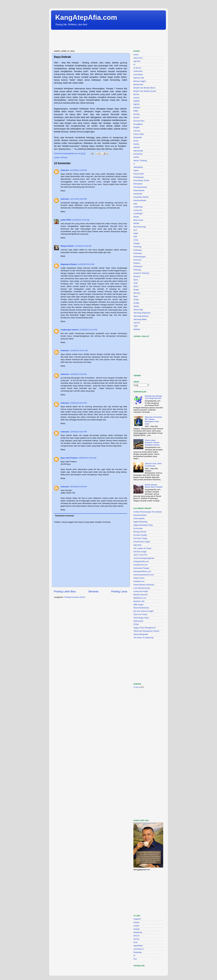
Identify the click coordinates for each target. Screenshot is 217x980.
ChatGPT (137, 919)
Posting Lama (119, 591)
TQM (135, 326)
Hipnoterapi (138, 151)
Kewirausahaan (140, 200)
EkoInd (136, 117)
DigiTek (136, 104)
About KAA (138, 58)
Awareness (138, 71)
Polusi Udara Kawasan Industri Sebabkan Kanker (152, 442)
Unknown (65, 170)
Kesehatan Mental (141, 197)
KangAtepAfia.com (86, 17)
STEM (136, 300)
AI (134, 65)
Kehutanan (138, 184)
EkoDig (136, 114)
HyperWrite (138, 946)
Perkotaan (138, 253)
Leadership (138, 207)
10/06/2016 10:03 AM (87, 458)
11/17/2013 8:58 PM (78, 199)
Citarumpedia (139, 518)
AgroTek (137, 61)
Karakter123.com (141, 565)
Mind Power (138, 220)
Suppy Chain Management (144, 628)
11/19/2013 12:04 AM (80, 220)
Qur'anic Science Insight (143, 611)
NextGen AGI (139, 601)
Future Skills (139, 134)
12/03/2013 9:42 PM (78, 432)
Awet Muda (138, 74)
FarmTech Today (140, 538)
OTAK (136, 240)
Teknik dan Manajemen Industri (146, 631)
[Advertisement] (101, 40)
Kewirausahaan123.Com (144, 575)
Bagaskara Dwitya (69, 264)
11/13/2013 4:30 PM (78, 170)
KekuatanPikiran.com (142, 571)
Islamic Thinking (140, 160)
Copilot (136, 926)
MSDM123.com (140, 598)
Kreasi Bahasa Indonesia (144, 585)
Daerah (136, 98)
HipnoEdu (137, 545)
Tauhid (136, 306)
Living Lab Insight (141, 591)
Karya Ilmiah (139, 174)
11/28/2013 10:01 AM (79, 351)
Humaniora (138, 154)
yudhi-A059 (66, 220)
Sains (136, 280)
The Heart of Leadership (144, 638)
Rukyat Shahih (67, 246)
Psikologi (137, 270)
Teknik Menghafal (141, 634)
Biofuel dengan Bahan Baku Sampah (154, 486)
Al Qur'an (137, 68)
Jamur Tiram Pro (140, 555)
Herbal (136, 144)
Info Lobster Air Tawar (142, 548)
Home (136, 55)
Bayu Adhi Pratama (69, 458)
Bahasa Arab (139, 78)
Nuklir (136, 233)
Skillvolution (138, 621)
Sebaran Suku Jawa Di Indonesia (153, 465)
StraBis (136, 303)
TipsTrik (137, 323)
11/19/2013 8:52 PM (83, 246)
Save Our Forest (140, 614)
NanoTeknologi (140, 227)
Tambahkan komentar (65, 516)
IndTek (136, 157)
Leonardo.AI (139, 949)
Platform (137, 263)
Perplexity (137, 952)
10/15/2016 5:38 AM (78, 487)
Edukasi (137, 108)
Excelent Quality (140, 535)
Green (136, 141)
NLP (135, 230)
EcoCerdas (138, 528)
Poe (135, 959)
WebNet (137, 329)
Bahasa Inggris (140, 81)
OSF (135, 237)
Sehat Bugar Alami (141, 618)
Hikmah (137, 147)
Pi (134, 956)
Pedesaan (138, 250)
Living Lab (138, 210)
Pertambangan (140, 257)
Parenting (137, 247)
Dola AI (136, 936)
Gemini (136, 939)
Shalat (136, 290)
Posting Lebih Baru (65, 591)
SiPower (64, 157)
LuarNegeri (138, 213)
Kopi (135, 204)
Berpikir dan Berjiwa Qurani (145, 91)
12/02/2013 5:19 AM (78, 374)
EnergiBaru (138, 124)
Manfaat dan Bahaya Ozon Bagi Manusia (153, 397)
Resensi (137, 276)
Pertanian (137, 260)
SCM (135, 283)
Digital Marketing (140, 522)
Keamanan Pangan (141, 568)
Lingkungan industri (70, 330)
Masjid (136, 217)
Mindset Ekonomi (141, 595)
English (136, 127)
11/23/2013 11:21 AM (88, 330)
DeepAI (137, 929)
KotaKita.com (139, 581)
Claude (136, 922)
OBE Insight (138, 605)
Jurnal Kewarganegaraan (144, 558)
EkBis (136, 111)
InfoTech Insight (140, 552)
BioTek (136, 94)
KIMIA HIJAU (139, 578)
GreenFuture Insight (142, 542)
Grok (135, 942)
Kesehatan (138, 194)
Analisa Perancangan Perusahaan (148, 512)
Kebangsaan (139, 177)
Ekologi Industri (140, 532)
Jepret (136, 170)
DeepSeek (138, 932)
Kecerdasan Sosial (141, 180)
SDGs (136, 286)
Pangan (137, 243)
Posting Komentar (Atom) (75, 597)
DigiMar (137, 101)
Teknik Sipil (138, 310)
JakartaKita (138, 167)
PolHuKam (138, 266)
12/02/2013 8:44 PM (78, 403)
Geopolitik (138, 137)
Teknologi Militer (140, 319)
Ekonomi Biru (139, 121)
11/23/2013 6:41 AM (86, 264)
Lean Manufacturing (142, 588)
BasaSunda (138, 84)
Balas (63, 191)
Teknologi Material (141, 316)
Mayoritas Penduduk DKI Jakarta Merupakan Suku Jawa (153, 420)
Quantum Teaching (141, 273)
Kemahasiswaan (140, 187)
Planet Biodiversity (141, 608)
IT (134, 164)
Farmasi (137, 131)
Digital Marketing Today (143, 525)
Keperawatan (139, 190)
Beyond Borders (140, 515)
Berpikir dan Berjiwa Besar (144, 88)
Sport (136, 296)
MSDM (136, 223)
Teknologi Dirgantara (142, 313)
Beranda (93, 591)
